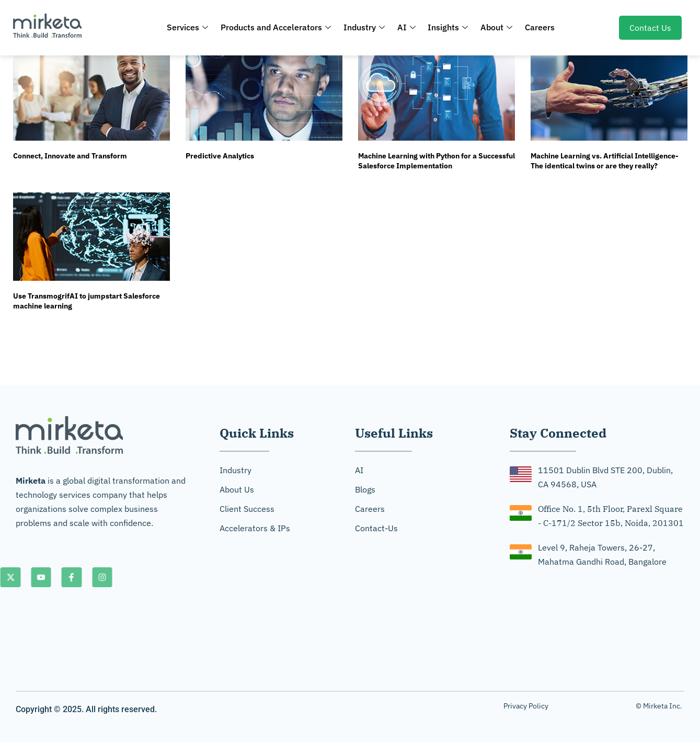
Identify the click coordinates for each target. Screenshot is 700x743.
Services (191, 27)
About (495, 27)
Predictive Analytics (220, 156)
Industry (365, 27)
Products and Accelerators (278, 27)
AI (406, 27)
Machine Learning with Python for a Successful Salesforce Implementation (437, 161)
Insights (447, 27)
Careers (537, 27)
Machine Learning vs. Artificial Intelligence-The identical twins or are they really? (605, 161)
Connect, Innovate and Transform (70, 156)
